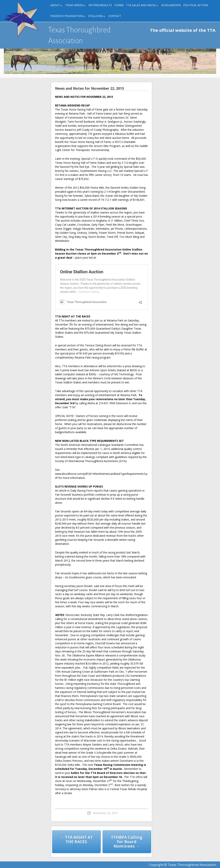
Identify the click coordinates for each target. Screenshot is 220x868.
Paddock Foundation (67, 16)
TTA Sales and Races (141, 5)
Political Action (196, 5)
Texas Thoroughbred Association (79, 35)
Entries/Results (100, 5)
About (55, 5)
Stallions (95, 16)
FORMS (119, 5)
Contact (115, 16)
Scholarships (171, 5)
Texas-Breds (74, 5)
